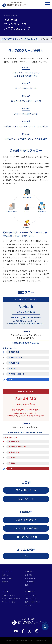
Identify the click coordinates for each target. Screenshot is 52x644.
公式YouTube (31, 595)
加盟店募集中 (7, 578)
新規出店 (26, 499)
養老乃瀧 (29, 575)
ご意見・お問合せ (9, 595)
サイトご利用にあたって (11, 599)
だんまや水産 (30, 578)
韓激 (27, 585)
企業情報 (5, 575)
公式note (29, 605)
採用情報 (5, 582)
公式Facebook (31, 599)
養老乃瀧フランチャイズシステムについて (19, 39)
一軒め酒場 (29, 582)
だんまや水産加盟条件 (26, 528)
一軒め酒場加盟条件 (26, 537)
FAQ (26, 556)
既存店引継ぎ (26, 490)
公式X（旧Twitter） (33, 602)
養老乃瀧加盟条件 (26, 520)
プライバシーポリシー (10, 602)
